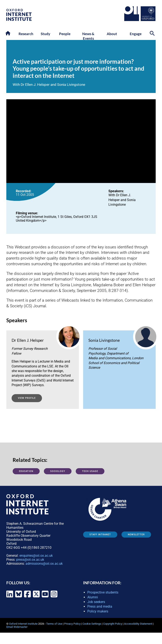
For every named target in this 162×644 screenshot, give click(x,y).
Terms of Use (54, 624)
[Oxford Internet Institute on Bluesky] (19, 597)
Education (26, 471)
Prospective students (103, 592)
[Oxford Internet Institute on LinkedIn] (10, 597)
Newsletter (136, 535)
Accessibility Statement (138, 624)
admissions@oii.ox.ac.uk (44, 564)
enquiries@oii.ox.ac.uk (36, 556)
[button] (8, 33)
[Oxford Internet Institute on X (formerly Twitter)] (36, 597)
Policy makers (98, 611)
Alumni (93, 597)
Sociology (58, 471)
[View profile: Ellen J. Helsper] (43, 363)
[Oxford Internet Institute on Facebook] (27, 597)
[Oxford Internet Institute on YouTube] (45, 597)
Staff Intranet (100, 535)
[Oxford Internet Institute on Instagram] (54, 597)
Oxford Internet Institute (23, 624)
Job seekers (96, 602)
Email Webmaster (17, 627)
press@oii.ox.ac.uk (30, 560)
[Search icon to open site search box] (153, 34)
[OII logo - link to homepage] (19, 20)
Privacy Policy (72, 624)
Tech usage (90, 471)
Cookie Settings (92, 624)
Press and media (100, 606)
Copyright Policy (113, 624)
